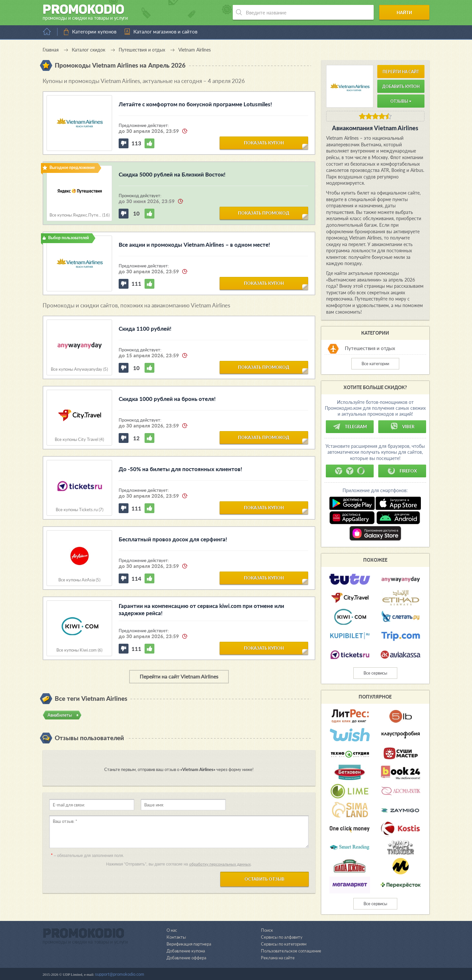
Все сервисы (375, 673)
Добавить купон (401, 86)
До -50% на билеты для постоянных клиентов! (180, 469)
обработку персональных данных (220, 864)
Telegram (350, 427)
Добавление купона (186, 951)
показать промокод (264, 213)
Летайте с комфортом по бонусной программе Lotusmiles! (195, 104)
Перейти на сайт (401, 72)
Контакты (176, 937)
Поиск (267, 930)
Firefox (402, 471)
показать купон (264, 143)
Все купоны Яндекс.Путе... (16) (79, 215)
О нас (172, 930)
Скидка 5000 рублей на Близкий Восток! (172, 174)
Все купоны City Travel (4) (79, 439)
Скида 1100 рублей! (145, 329)
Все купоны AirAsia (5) (79, 580)
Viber (402, 427)
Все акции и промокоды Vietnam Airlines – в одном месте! (194, 245)
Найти (404, 12)
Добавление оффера (186, 958)
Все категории (375, 364)
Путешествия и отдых (370, 348)
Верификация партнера (189, 944)
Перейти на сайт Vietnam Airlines (179, 676)
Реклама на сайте (278, 958)
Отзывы (401, 101)
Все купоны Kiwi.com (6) (79, 650)
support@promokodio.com (120, 974)
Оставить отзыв (265, 879)
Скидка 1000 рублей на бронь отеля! (167, 399)
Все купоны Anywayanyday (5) (79, 369)
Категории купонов (94, 31)
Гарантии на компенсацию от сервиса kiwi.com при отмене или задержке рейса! (201, 609)
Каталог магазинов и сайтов (165, 31)
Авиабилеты (60, 715)
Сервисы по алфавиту (282, 937)
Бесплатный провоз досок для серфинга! (173, 539)
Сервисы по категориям (284, 944)
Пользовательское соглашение (291, 951)
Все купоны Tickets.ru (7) (79, 510)
